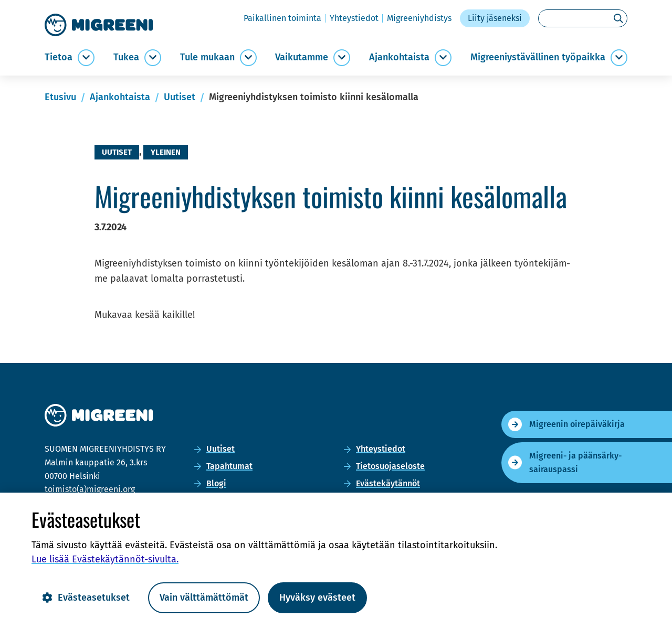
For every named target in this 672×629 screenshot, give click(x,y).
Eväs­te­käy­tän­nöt (388, 483)
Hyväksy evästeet (317, 598)
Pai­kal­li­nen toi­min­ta (282, 18)
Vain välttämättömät (204, 598)
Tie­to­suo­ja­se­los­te (390, 466)
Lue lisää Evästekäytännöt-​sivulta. (105, 559)
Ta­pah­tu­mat (229, 466)
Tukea (126, 57)
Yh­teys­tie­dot (354, 18)
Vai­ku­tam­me (302, 57)
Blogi (216, 483)
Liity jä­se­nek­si (495, 18)
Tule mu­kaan (207, 57)
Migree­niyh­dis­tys (419, 18)
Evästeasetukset (86, 598)
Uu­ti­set (220, 449)
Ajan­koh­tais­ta (399, 57)
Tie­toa (59, 57)
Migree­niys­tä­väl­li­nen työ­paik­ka (538, 57)
